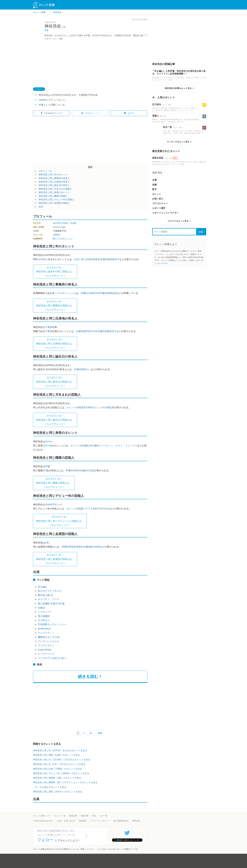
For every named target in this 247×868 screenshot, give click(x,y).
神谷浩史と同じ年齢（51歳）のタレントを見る (57, 755)
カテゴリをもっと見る (178, 221)
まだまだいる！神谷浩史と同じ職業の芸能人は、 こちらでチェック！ (54, 483)
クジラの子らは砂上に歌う (52, 658)
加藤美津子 (110, 331)
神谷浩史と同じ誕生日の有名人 (54, 185)
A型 (63, 227)
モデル (166, 158)
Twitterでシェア (90, 113)
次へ (91, 733)
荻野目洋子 (89, 331)
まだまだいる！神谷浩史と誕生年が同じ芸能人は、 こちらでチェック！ (55, 272)
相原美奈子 (113, 259)
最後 (100, 733)
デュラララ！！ (46, 633)
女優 (103, 259)
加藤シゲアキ (85, 509)
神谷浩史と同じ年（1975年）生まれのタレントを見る (60, 750)
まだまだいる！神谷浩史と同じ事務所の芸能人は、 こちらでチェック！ (55, 306)
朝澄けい (86, 369)
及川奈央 (157, 104)
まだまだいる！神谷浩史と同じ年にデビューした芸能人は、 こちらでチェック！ (60, 521)
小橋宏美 (109, 407)
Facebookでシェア (51, 113)
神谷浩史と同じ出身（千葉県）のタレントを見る (58, 769)
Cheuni (106, 509)
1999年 (42, 100)
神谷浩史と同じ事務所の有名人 (54, 178)
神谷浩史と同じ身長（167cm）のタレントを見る (58, 792)
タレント (71, 407)
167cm (56, 227)
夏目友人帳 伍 (45, 595)
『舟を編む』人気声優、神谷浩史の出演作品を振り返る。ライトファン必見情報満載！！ (179, 72)
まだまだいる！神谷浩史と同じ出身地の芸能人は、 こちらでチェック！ (55, 343)
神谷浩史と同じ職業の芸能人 (53, 196)
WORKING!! (44, 629)
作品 (94, 816)
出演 (41, 207)
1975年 (57, 223)
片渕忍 (91, 470)
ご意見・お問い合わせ (66, 821)
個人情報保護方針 (121, 821)
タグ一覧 (104, 816)
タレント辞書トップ (42, 816)
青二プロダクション (63, 239)
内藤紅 (86, 446)
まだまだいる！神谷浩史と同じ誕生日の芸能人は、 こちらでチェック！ (55, 382)
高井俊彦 (93, 259)
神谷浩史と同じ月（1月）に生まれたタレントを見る (59, 764)
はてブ (129, 113)
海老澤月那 (84, 407)
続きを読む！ (90, 676)
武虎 (75, 470)
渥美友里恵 (158, 158)
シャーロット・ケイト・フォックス (118, 446)
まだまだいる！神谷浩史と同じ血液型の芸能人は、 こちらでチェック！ (55, 559)
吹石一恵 (167, 127)
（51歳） (73, 223)
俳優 (64, 547)
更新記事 (85, 816)
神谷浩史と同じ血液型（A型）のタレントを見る (57, 778)
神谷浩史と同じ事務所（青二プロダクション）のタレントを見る (65, 782)
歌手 (97, 509)
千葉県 (49, 327)
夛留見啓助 (75, 547)
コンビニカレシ (46, 645)
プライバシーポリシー (100, 821)
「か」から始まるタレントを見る (50, 787)
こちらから (164, 263)
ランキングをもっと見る (178, 142)
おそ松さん (44, 620)
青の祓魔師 (44, 616)
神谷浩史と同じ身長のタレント (54, 192)
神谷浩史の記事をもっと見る (178, 88)
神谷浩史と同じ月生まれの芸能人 (55, 189)
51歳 (63, 27)
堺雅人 (156, 116)
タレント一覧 (60, 816)
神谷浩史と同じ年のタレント (53, 175)
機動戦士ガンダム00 (49, 637)
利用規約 (83, 821)
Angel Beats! (45, 650)
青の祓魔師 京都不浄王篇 (51, 604)
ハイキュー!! (44, 612)
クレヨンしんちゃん (49, 641)
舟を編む (43, 587)
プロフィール (45, 171)
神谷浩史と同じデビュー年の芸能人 (56, 199)
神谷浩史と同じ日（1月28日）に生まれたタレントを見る (62, 760)
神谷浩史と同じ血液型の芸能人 (54, 203)
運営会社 (136, 821)
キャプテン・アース (49, 599)
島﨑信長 (112, 293)
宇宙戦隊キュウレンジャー (52, 624)
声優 (46, 30)
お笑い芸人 (80, 259)
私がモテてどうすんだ (50, 591)
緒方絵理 (95, 547)
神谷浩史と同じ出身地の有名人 (54, 182)
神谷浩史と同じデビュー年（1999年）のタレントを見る (61, 773)
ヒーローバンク (46, 654)
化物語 (41, 608)
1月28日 (64, 223)
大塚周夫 (93, 293)
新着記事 (73, 816)
